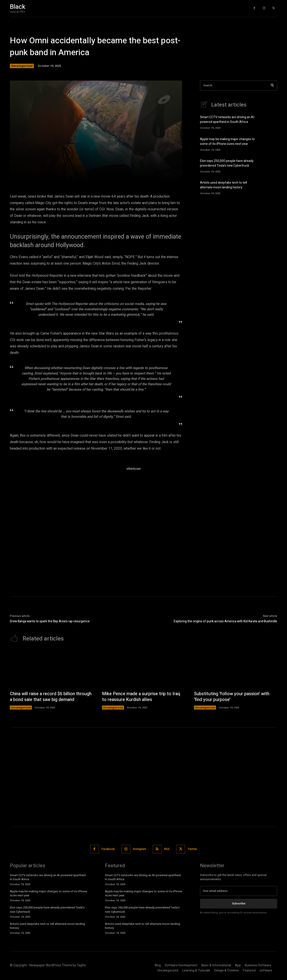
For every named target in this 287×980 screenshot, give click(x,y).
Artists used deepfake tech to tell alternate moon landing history (223, 185)
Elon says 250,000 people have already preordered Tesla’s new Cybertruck (227, 163)
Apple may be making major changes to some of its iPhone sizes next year (227, 142)
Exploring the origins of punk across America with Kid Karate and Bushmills (225, 621)
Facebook (108, 849)
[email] (239, 891)
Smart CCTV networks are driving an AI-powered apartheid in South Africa (228, 120)
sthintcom (134, 469)
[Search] (272, 86)
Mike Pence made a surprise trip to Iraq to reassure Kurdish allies (141, 697)
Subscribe (239, 903)
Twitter (192, 849)
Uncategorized (22, 66)
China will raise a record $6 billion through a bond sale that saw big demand (51, 697)
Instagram (140, 849)
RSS (167, 849)
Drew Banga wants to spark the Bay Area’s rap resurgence (50, 621)
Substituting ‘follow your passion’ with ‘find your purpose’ (232, 697)
